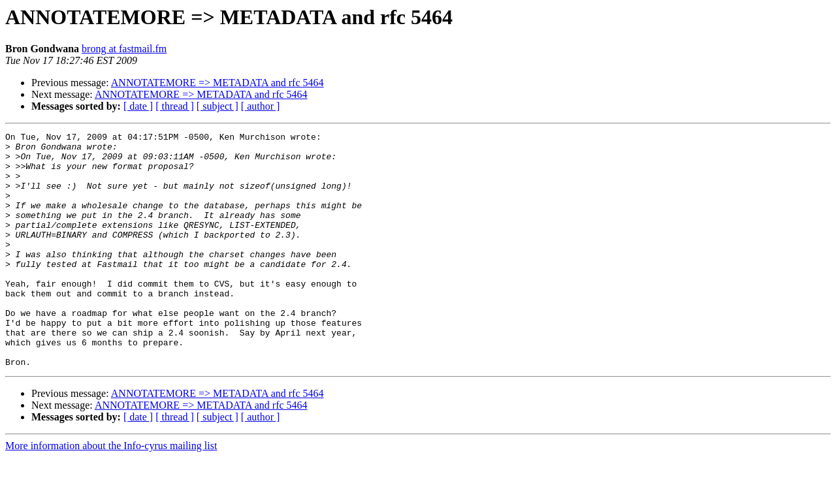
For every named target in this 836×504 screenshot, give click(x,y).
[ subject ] (217, 106)
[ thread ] (175, 106)
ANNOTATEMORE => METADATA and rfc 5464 (217, 83)
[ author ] (261, 106)
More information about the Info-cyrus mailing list (111, 493)
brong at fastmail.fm (124, 49)
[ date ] (138, 106)
